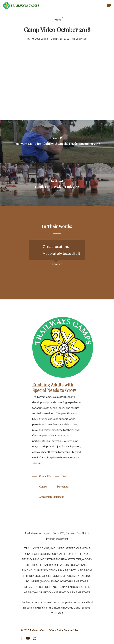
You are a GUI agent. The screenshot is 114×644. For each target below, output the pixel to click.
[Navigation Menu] (109, 6)
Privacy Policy (56, 630)
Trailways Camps (39, 39)
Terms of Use (71, 630)
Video (58, 20)
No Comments (79, 39)
